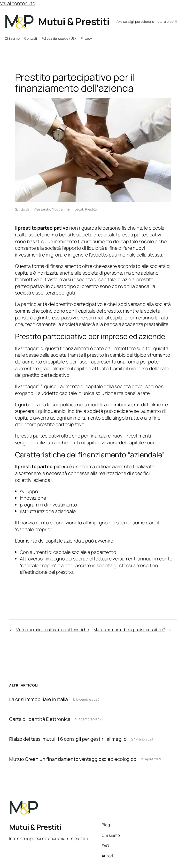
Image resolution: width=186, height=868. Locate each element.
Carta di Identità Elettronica (40, 719)
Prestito (91, 209)
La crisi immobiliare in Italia (39, 699)
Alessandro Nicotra (48, 209)
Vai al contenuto (18, 3)
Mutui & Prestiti (74, 21)
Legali (79, 209)
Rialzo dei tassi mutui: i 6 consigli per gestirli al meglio (68, 739)
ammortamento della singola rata (103, 418)
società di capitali (95, 235)
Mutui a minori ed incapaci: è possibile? (129, 630)
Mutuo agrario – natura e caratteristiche (52, 630)
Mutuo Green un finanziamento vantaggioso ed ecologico (73, 759)
